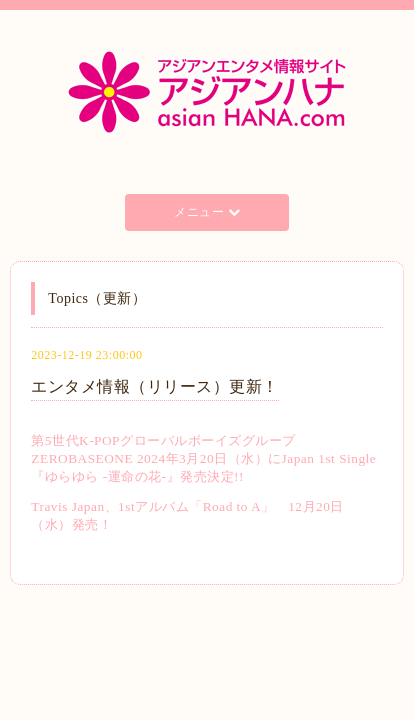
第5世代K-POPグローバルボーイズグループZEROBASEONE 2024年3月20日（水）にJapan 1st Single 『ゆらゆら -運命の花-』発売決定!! (203, 458)
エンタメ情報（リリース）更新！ (155, 386)
